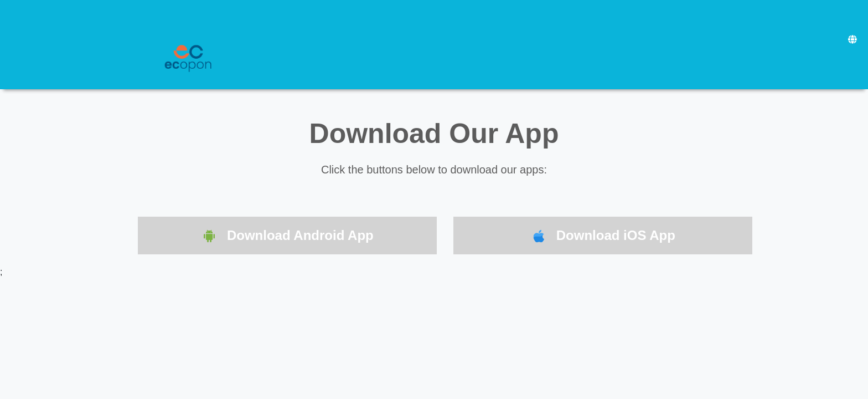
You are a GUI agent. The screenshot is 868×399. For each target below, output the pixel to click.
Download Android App (287, 236)
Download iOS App (603, 236)
